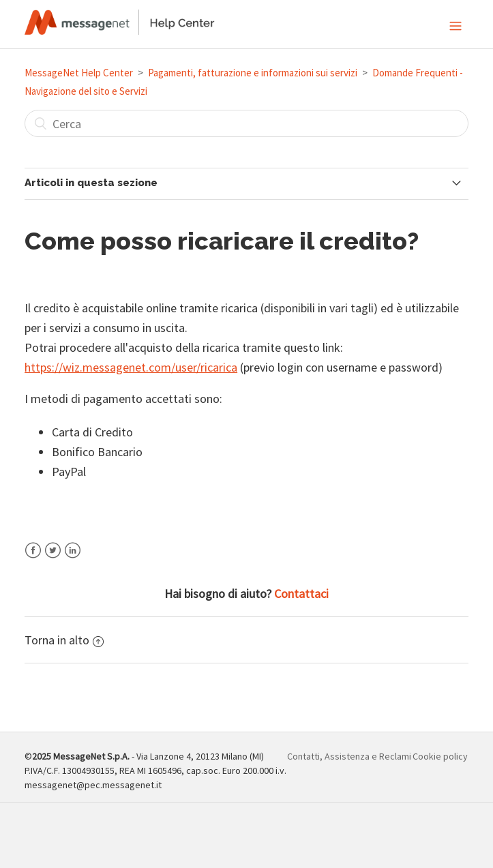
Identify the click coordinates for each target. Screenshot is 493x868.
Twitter (53, 559)
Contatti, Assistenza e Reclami (349, 756)
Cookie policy (440, 756)
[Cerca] (246, 123)
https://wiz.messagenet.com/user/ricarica (131, 367)
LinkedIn (73, 559)
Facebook (33, 559)
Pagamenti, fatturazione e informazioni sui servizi (253, 73)
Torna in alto (64, 640)
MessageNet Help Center (79, 73)
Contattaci (301, 594)
